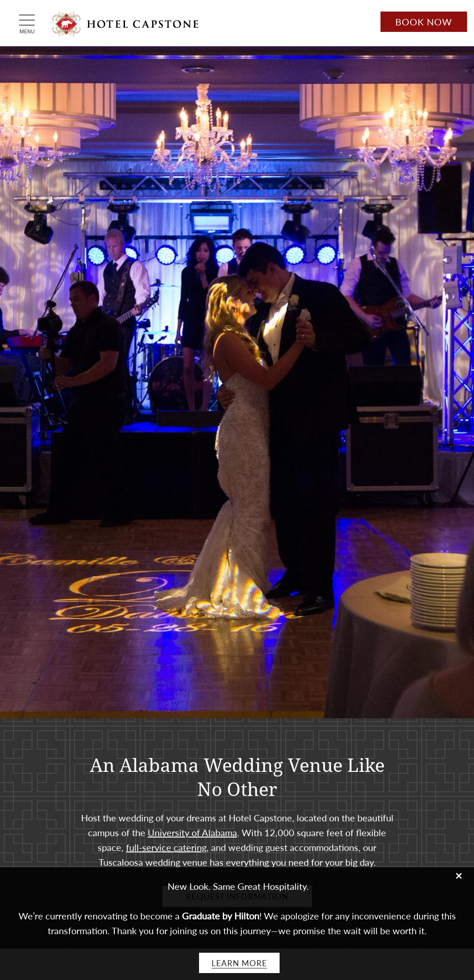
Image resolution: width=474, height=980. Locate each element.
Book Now (424, 22)
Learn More (239, 963)
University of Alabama (192, 832)
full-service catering (166, 847)
